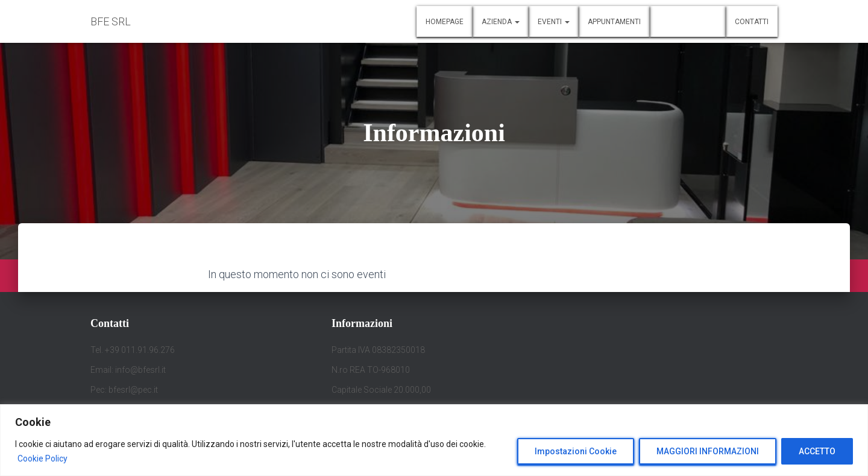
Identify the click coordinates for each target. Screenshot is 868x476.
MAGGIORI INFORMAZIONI (708, 451)
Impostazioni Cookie (576, 451)
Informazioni (688, 22)
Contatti (752, 22)
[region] (434, 440)
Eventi (554, 22)
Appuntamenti (614, 22)
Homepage (445, 22)
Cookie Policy (42, 459)
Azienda (501, 22)
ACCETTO (817, 451)
